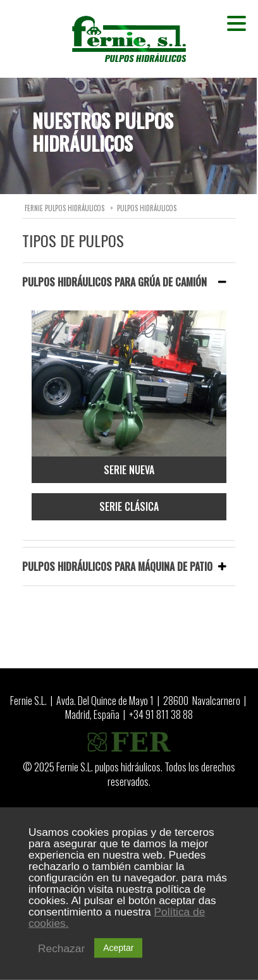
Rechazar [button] (61, 948)
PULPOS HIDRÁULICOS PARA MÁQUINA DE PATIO (124, 567)
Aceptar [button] (118, 948)
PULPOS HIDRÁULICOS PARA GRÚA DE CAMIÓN (124, 282)
